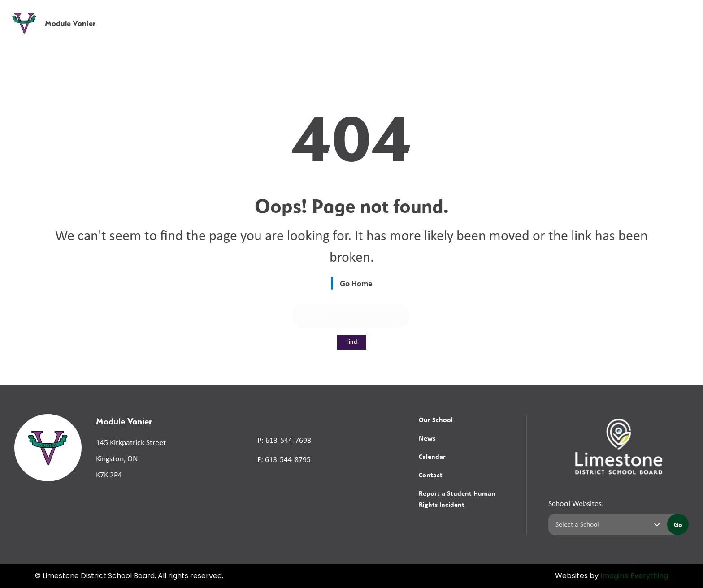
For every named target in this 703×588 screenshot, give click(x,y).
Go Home (356, 283)
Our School (436, 419)
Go (678, 524)
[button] (556, 13)
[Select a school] (606, 524)
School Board (496, 13)
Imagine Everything (634, 576)
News (541, 32)
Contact (431, 475)
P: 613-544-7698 (284, 440)
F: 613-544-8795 (284, 459)
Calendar (432, 456)
